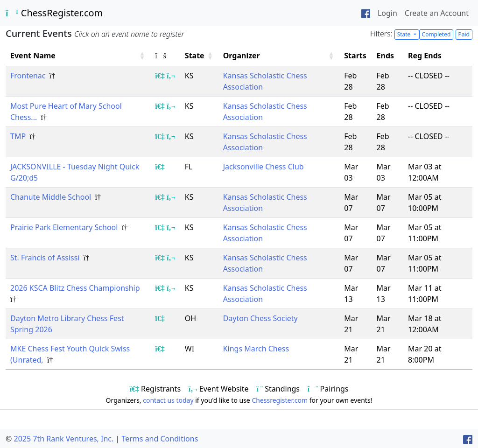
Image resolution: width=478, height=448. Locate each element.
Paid (464, 34)
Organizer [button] (242, 56)
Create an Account (437, 13)
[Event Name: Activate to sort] (78, 56)
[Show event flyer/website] (171, 76)
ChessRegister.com (54, 13)
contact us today (168, 400)
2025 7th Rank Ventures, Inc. (63, 439)
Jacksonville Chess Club (264, 167)
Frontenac (29, 76)
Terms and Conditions (160, 439)
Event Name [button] (33, 56)
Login (387, 13)
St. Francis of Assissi (46, 258)
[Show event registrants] (160, 76)
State (405, 34)
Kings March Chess (256, 349)
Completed (436, 34)
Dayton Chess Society (260, 318)
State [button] (195, 56)
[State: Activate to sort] (199, 56)
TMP (19, 136)
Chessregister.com (280, 400)
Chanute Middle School (52, 197)
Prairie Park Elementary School (65, 227)
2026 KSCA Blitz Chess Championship (76, 288)
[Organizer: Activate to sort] (279, 56)
